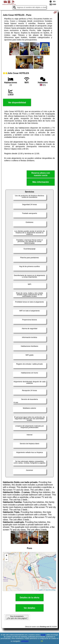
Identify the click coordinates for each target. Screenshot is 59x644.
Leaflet (41, 590)
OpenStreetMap (50, 590)
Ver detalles (29, 608)
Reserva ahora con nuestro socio (41, 174)
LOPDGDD (25, 641)
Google (43, 635)
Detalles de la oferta (29, 598)
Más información (41, 182)
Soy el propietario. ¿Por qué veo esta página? (17, 617)
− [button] (7, 560)
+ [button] (7, 556)
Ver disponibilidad (17, 103)
